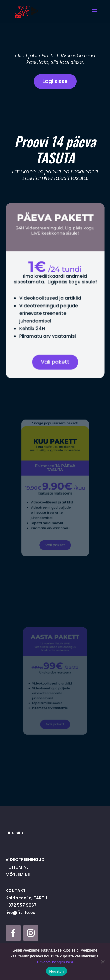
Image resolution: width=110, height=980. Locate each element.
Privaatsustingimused (55, 962)
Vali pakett (55, 357)
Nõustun (56, 971)
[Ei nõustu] (103, 962)
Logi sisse (55, 81)
